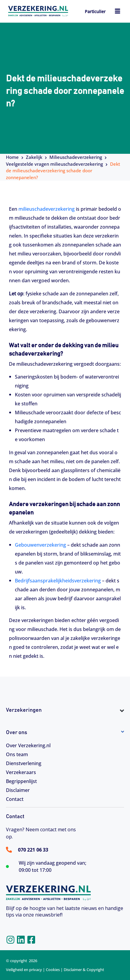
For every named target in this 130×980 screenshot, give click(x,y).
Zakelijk (34, 157)
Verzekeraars (21, 772)
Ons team (17, 754)
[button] (65, 721)
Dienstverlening (24, 763)
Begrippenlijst (21, 781)
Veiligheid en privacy (24, 970)
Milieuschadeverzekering (76, 157)
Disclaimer (18, 790)
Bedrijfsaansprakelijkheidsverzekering (58, 581)
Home (12, 157)
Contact (15, 799)
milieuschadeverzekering (47, 209)
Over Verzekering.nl (28, 745)
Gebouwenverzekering (40, 545)
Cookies (53, 970)
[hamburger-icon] (117, 12)
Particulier (95, 11)
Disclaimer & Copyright (84, 970)
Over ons (17, 733)
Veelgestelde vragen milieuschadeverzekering (54, 164)
